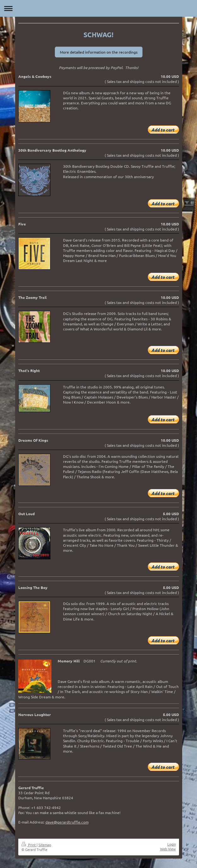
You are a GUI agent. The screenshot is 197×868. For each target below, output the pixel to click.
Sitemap (45, 845)
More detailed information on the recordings (99, 52)
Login (172, 844)
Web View (168, 849)
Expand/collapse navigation (98, 8)
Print (29, 845)
